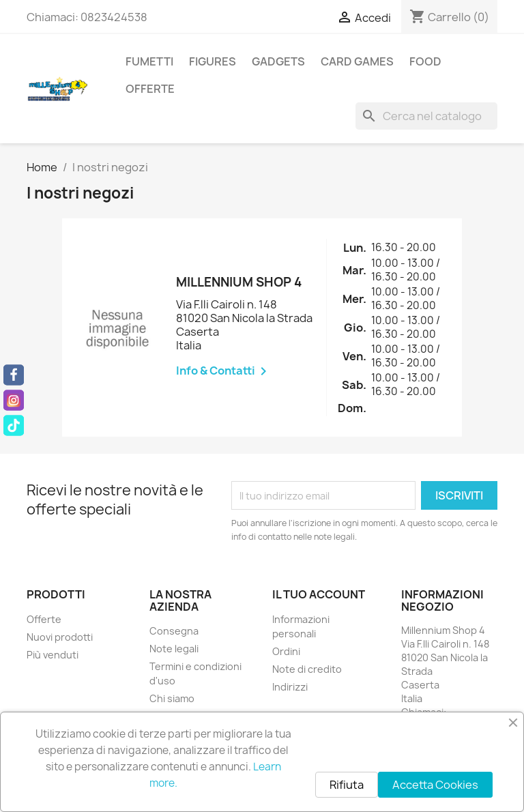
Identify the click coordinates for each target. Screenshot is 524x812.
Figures (213, 61)
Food (425, 61)
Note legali (174, 649)
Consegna (174, 631)
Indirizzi (290, 687)
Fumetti (149, 61)
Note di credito (307, 669)
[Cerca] (426, 116)
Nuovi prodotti (60, 637)
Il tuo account (319, 594)
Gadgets (278, 61)
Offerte (150, 89)
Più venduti (53, 655)
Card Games (357, 61)
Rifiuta (347, 785)
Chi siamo (172, 698)
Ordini (286, 651)
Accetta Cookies (435, 785)
